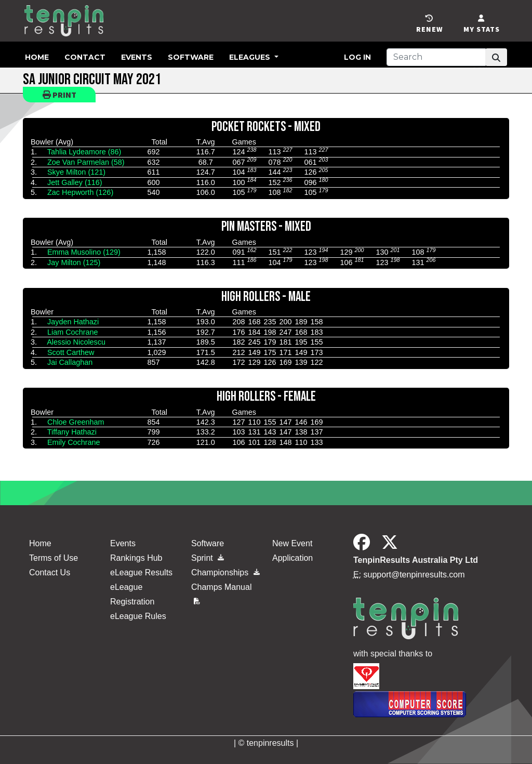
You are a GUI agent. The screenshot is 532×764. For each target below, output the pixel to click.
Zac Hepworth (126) (80, 192)
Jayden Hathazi (73, 322)
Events (137, 57)
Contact (85, 57)
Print (59, 95)
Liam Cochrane (73, 332)
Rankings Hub (136, 558)
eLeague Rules (138, 616)
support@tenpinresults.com (414, 575)
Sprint (208, 558)
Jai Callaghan (70, 362)
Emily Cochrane (74, 442)
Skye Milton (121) (76, 172)
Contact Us (50, 572)
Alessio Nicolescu (76, 342)
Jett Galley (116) (75, 182)
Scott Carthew (71, 352)
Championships (225, 572)
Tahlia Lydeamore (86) (84, 152)
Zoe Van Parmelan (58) (86, 162)
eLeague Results (141, 572)
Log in (357, 57)
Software (191, 57)
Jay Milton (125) (74, 262)
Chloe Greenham (76, 422)
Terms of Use (54, 558)
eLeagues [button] (251, 57)
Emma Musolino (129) (84, 252)
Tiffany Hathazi (72, 432)
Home (37, 57)
